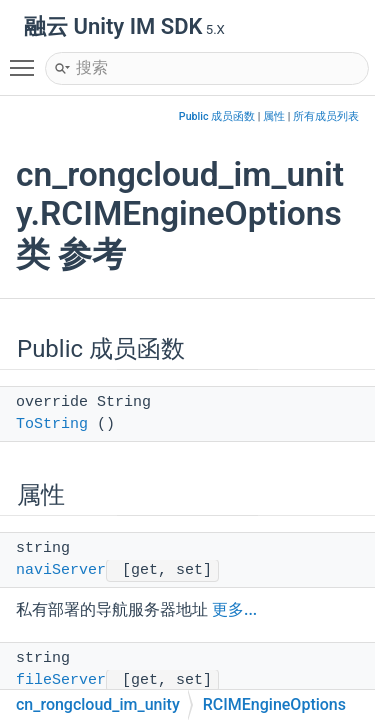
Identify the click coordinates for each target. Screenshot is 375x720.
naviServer (61, 570)
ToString (52, 424)
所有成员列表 (326, 116)
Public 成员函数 (217, 116)
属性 (274, 116)
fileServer (61, 680)
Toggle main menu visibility (27, 59)
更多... (234, 609)
